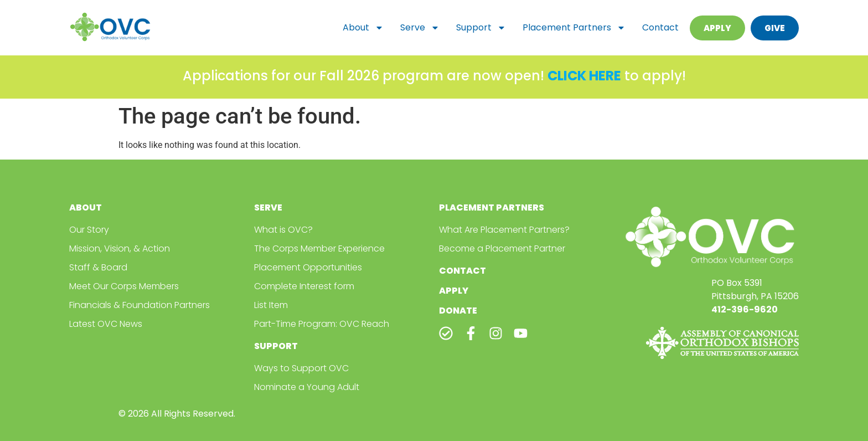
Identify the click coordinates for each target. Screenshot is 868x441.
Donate (458, 311)
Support (481, 28)
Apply (454, 291)
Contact (660, 27)
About (363, 28)
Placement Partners (574, 28)
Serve (420, 28)
